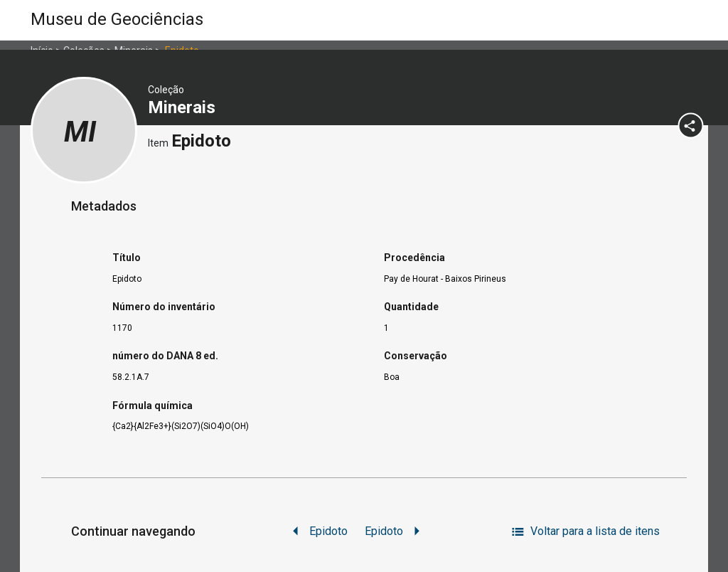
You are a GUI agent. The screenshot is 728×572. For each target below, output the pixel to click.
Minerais (184, 107)
